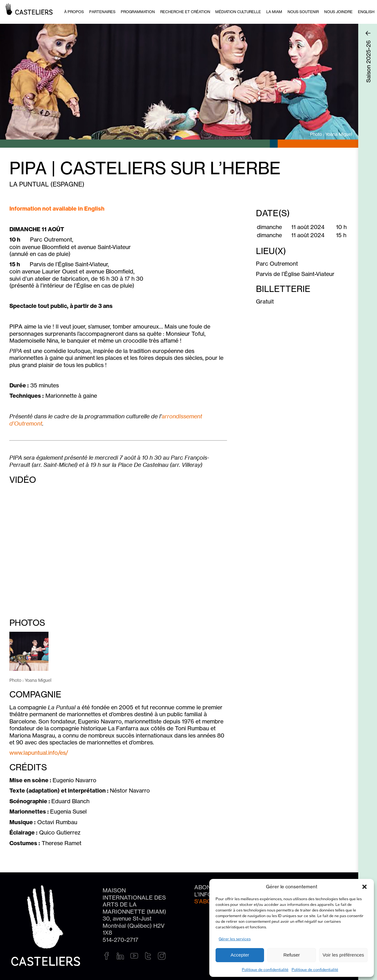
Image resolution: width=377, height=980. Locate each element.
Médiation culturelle (238, 12)
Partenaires (102, 12)
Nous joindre (338, 12)
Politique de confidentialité (265, 970)
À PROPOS (74, 12)
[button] (364, 887)
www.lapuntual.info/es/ (39, 753)
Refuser (292, 955)
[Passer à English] (366, 12)
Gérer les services (235, 939)
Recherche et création (185, 12)
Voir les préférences (343, 955)
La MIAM (274, 12)
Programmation (138, 12)
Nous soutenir (303, 12)
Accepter (240, 955)
